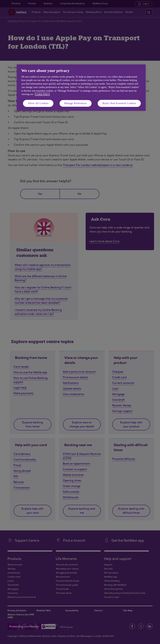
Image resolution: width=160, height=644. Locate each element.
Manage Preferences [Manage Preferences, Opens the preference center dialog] (76, 103)
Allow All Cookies (38, 103)
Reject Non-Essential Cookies (119, 103)
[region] (81, 88)
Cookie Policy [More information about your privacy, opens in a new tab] (42, 94)
